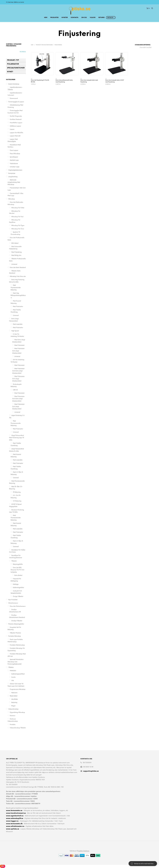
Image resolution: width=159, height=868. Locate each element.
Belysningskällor (18, 564)
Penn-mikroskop (15, 154)
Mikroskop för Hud (17, 217)
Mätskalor (13, 671)
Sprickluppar (14, 157)
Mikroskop (12, 199)
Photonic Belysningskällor (16, 624)
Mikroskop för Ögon (18, 226)
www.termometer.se (14, 811)
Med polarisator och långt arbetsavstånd (18, 379)
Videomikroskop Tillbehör (18, 728)
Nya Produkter (13, 600)
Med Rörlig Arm (16, 255)
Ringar (13, 706)
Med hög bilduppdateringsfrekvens (18, 296)
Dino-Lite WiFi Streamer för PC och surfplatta (17, 570)
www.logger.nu (12, 821)
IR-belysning (17, 492)
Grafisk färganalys (16, 116)
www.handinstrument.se (16, 813)
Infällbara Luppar (15, 126)
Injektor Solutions (84, 851)
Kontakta (75, 18)
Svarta (13, 677)
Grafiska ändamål (16, 120)
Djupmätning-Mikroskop (17, 712)
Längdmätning (13, 177)
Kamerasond (14, 98)
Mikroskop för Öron (18, 229)
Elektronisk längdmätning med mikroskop (14, 182)
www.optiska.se (13, 829)
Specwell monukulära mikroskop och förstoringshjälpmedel (16, 662)
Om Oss (84, 18)
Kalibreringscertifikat (18, 674)
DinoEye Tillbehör (17, 621)
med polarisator (19, 345)
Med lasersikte (18, 324)
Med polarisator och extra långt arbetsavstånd (18, 371)
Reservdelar (14, 696)
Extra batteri (18, 575)
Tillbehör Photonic (15, 633)
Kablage (16, 584)
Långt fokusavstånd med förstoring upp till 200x (17, 438)
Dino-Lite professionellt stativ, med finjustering (64, 81)
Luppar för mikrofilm (16, 133)
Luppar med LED (15, 136)
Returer (102, 18)
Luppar (12, 129)
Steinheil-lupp (14, 160)
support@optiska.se (91, 771)
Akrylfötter (15, 699)
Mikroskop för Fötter (18, 208)
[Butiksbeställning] (137, 45)
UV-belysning (17, 501)
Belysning (14, 703)
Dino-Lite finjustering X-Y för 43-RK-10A (40, 81)
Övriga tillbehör (18, 597)
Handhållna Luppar (16, 123)
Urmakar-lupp (15, 167)
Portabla (13, 725)
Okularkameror (13, 603)
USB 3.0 (15, 390)
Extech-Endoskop (14, 84)
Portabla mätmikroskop (17, 645)
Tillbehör (14, 561)
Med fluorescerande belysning (16, 288)
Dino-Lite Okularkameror (18, 606)
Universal (14, 264)
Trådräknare (14, 164)
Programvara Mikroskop (18, 689)
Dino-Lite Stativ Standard (18, 268)
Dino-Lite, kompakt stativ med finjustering (89, 81)
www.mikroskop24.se (15, 818)
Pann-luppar (14, 150)
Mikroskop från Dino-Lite (18, 277)
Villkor (93, 18)
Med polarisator (18, 307)
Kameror (13, 716)
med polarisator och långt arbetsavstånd (18, 351)
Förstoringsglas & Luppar (16, 102)
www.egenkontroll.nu (15, 816)
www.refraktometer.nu (15, 826)
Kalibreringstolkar (18, 588)
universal (17, 357)
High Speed (15, 331)
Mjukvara (14, 693)
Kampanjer (12, 173)
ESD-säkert (15, 243)
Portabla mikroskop (15, 636)
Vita (13, 681)
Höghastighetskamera (15, 170)
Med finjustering (16, 252)
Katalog (110, 18)
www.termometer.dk (14, 824)
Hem (46, 18)
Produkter (54, 18)
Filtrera (23, 52)
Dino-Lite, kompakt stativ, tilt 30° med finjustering (115, 81)
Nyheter (65, 18)
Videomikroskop (13, 709)
